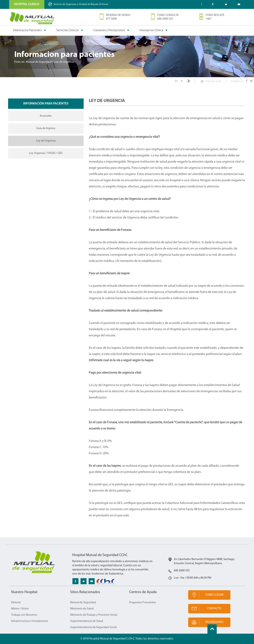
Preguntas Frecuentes (143, 603)
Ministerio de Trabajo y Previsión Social (94, 615)
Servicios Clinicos (68, 31)
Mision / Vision (20, 609)
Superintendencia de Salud (87, 621)
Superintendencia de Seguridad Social (93, 627)
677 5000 (111, 19)
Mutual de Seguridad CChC (32, 18)
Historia (16, 603)
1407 (208, 19)
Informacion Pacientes (27, 31)
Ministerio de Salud (82, 609)
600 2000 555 (165, 19)
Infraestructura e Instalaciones (30, 621)
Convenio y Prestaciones (109, 31)
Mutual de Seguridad (83, 603)
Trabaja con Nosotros (24, 615)
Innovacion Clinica (151, 31)
